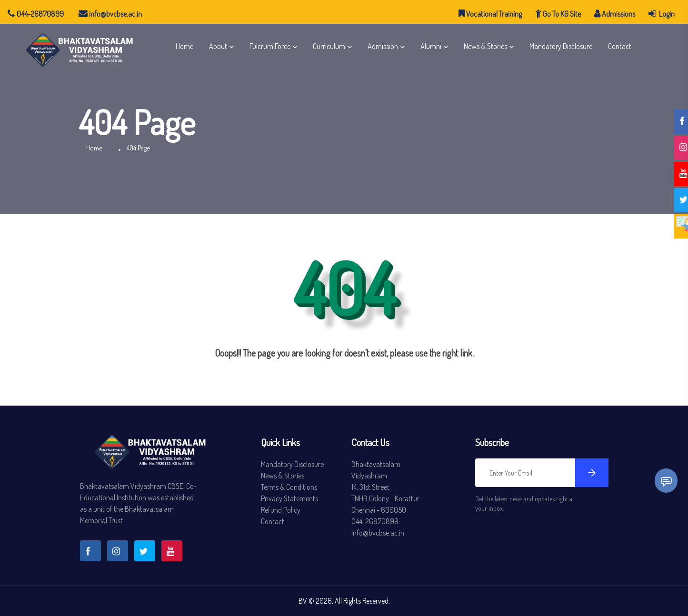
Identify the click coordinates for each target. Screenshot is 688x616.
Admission (383, 46)
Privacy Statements (289, 498)
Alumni (431, 46)
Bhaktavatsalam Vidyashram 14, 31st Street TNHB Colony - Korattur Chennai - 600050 (385, 487)
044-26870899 (36, 14)
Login (662, 13)
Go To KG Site (558, 13)
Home (184, 46)
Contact (620, 46)
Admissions (615, 13)
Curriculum (329, 46)
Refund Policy (281, 510)
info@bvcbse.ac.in (110, 14)
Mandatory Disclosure (561, 46)
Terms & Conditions (289, 487)
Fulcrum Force (270, 46)
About (218, 46)
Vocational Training (490, 13)
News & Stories (485, 46)
